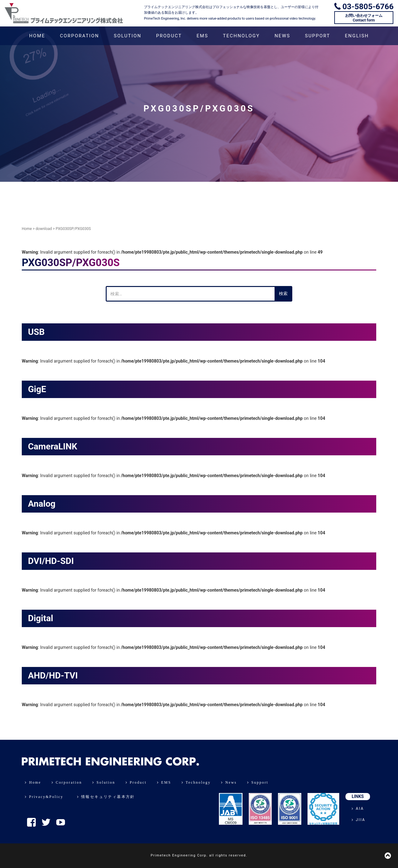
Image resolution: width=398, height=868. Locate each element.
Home (27, 229)
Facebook (31, 822)
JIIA (359, 820)
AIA (358, 809)
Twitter (46, 822)
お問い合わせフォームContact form (364, 18)
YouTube (61, 822)
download (44, 229)
